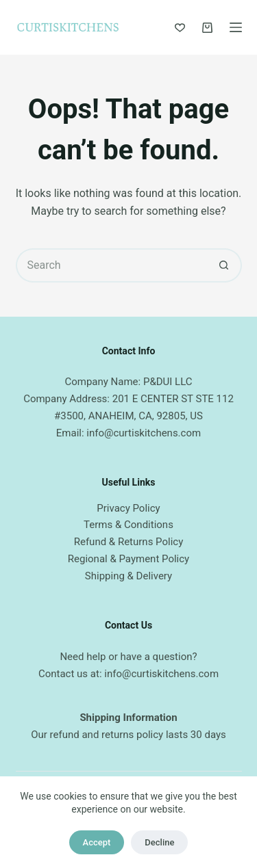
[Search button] (225, 265)
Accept (97, 842)
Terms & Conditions (128, 525)
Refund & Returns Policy (129, 542)
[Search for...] (112, 265)
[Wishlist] (180, 28)
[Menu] (236, 27)
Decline (159, 842)
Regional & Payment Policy (128, 559)
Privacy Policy (128, 508)
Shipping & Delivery (128, 576)
